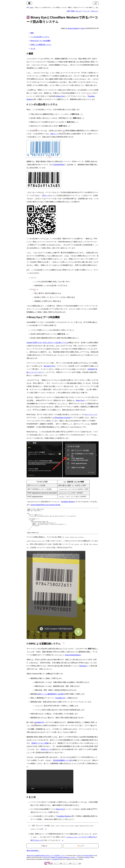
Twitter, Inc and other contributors (60, 859)
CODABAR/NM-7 (59, 165)
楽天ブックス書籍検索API (47, 697)
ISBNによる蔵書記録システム (41, 45)
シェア (81, 848)
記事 (68, 11)
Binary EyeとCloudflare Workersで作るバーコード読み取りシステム (46, 857)
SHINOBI (91, 369)
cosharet (32, 7)
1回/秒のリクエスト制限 (40, 746)
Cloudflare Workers (68, 501)
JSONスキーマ (46, 752)
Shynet (87, 859)
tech (83, 28)
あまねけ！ (73, 859)
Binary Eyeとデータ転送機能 (40, 41)
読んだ (44, 848)
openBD (61, 697)
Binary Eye (60, 96)
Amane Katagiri (89, 857)
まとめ (33, 49)
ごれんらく (95, 11)
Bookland (83, 668)
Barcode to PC (49, 366)
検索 (73, 11)
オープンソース (92, 415)
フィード (86, 11)
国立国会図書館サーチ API (62, 763)
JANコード (54, 134)
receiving (55, 861)
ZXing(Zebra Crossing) (63, 418)
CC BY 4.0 (80, 857)
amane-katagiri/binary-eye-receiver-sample (45, 505)
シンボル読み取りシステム (40, 37)
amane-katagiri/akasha (73, 657)
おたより (79, 11)
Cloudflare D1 (60, 700)
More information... (33, 852)
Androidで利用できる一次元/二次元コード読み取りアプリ (47, 343)
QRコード (46, 196)
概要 (32, 33)
